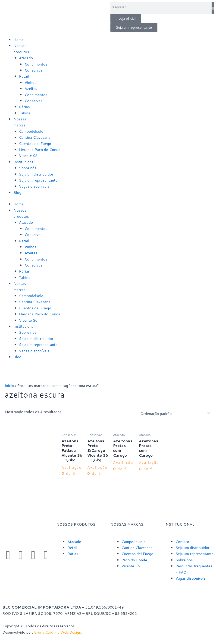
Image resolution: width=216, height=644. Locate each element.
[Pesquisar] (213, 8)
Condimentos (36, 64)
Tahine (25, 113)
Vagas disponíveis (34, 186)
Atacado (26, 58)
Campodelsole (31, 131)
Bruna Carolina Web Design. (59, 632)
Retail (24, 76)
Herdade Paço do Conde (40, 149)
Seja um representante (38, 180)
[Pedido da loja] (174, 413)
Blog (17, 192)
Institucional (24, 162)
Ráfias (24, 107)
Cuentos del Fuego (35, 143)
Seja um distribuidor (36, 174)
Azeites (31, 88)
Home (19, 39)
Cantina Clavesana (35, 137)
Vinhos (30, 82)
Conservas (33, 70)
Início (9, 385)
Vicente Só (28, 156)
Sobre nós (28, 168)
